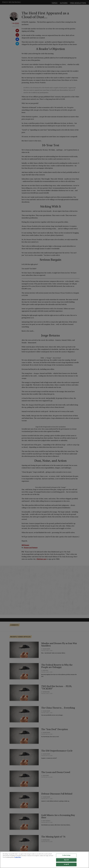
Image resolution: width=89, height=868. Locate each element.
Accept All (66, 864)
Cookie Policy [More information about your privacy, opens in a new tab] (18, 857)
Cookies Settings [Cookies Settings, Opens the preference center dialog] (66, 855)
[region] (44, 860)
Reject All (66, 860)
